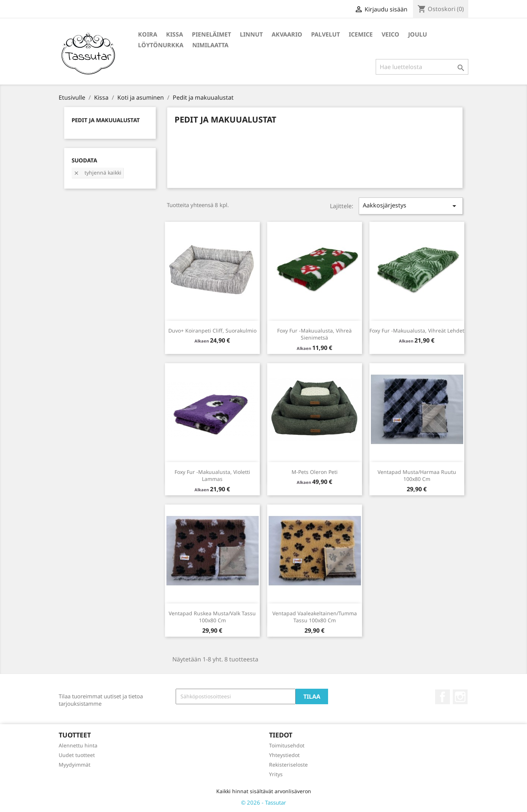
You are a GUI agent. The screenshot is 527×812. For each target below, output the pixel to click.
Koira (148, 34)
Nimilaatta (210, 45)
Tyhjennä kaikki (97, 173)
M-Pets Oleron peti (315, 472)
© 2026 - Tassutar (263, 802)
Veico (390, 34)
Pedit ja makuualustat (106, 120)
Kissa (175, 34)
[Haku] (422, 67)
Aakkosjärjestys (411, 206)
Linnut (251, 34)
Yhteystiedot (284, 755)
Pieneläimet (211, 34)
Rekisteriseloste (288, 765)
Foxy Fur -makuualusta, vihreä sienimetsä (314, 334)
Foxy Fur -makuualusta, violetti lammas (212, 476)
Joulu (418, 34)
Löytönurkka (161, 45)
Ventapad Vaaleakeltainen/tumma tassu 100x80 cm (315, 617)
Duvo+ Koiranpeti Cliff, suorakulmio (212, 331)
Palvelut (325, 34)
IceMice (361, 34)
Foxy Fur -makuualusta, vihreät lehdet (417, 331)
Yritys (276, 774)
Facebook (442, 697)
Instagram (460, 697)
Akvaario (287, 34)
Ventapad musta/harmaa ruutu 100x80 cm (417, 476)
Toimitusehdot (287, 745)
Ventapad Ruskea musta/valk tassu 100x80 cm (212, 617)
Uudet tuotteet (77, 755)
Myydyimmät (75, 765)
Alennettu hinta (78, 745)
